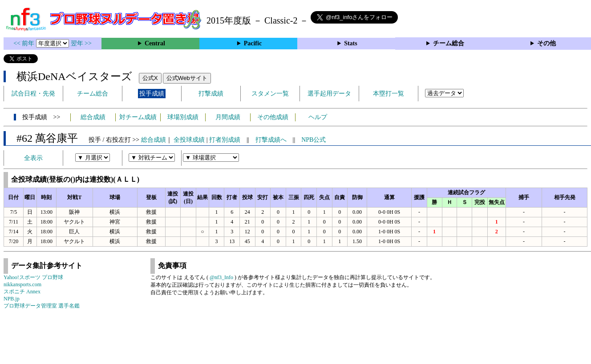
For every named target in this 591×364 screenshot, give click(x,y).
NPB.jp (12, 299)
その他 (546, 43)
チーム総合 (449, 43)
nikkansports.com (22, 284)
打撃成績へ (271, 140)
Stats (351, 43)
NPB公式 (314, 140)
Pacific (253, 43)
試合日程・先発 (33, 94)
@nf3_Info (221, 277)
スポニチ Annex (22, 292)
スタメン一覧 (270, 94)
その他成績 (273, 117)
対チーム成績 (138, 117)
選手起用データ (329, 94)
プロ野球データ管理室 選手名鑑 (42, 306)
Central (155, 43)
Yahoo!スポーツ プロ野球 (33, 277)
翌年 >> (81, 43)
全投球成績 (189, 140)
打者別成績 (225, 140)
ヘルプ (318, 117)
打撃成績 (211, 94)
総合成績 (93, 117)
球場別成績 (183, 117)
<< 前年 (25, 43)
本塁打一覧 (389, 94)
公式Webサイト (187, 78)
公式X (150, 78)
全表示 (33, 158)
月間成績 (228, 117)
